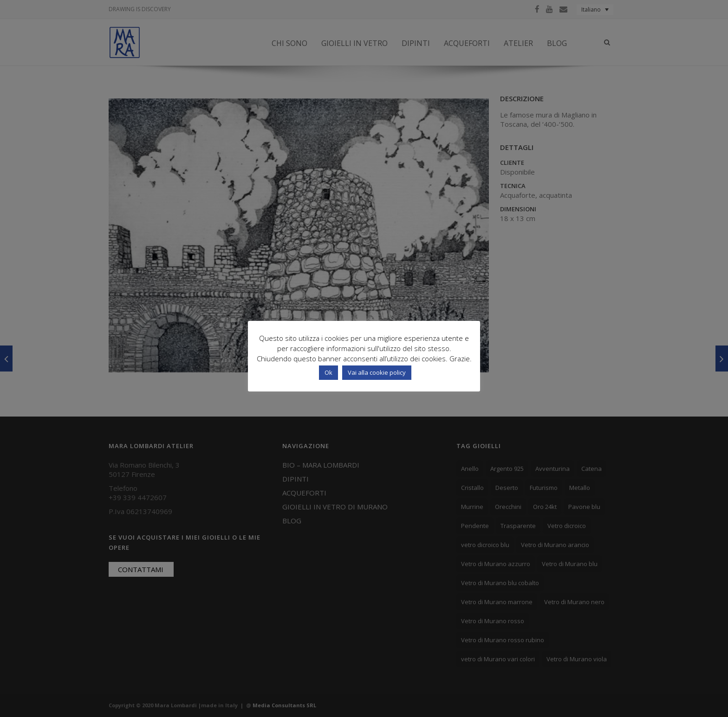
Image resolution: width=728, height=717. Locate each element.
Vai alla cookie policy (377, 372)
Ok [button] (328, 372)
